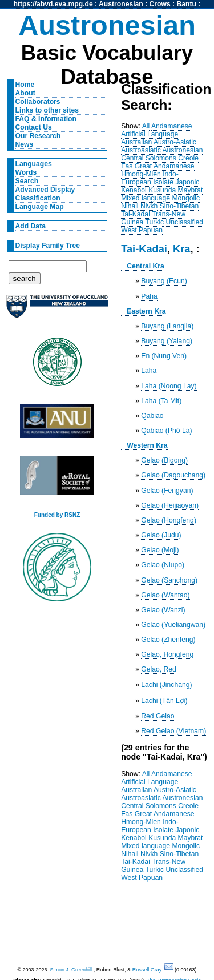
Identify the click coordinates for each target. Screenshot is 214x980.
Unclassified (185, 222)
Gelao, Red (159, 669)
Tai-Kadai (136, 214)
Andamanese (172, 126)
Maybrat (191, 190)
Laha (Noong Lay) (169, 386)
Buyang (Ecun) (164, 281)
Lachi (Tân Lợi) (164, 701)
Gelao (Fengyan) (167, 491)
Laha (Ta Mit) (161, 401)
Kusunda (162, 190)
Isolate (163, 182)
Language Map (40, 207)
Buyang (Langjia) (167, 326)
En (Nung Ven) (164, 356)
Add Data (31, 226)
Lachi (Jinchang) (166, 685)
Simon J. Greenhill (71, 970)
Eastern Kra (146, 311)
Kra (181, 249)
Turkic (155, 222)
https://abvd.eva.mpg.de (53, 4)
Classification (38, 198)
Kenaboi (134, 190)
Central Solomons (149, 158)
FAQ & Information (46, 119)
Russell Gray (147, 970)
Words (26, 172)
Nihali (130, 206)
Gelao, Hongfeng (167, 654)
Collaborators (38, 102)
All (146, 126)
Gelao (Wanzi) (163, 610)
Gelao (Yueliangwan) (173, 625)
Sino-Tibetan (179, 206)
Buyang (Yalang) (167, 341)
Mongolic (186, 198)
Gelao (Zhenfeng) (168, 640)
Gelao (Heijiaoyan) (170, 505)
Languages (34, 164)
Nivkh (149, 206)
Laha (149, 371)
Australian (136, 142)
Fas (127, 166)
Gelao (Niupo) (163, 565)
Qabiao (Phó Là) (166, 431)
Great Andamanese (165, 166)
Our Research (38, 136)
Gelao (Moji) (160, 550)
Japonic (188, 182)
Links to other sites (47, 110)
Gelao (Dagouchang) (173, 475)
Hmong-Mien (141, 174)
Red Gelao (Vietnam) (173, 731)
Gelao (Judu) (161, 535)
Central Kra (146, 266)
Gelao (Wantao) (165, 595)
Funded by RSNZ (57, 515)
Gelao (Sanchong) (169, 580)
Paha (149, 296)
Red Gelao (158, 716)
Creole (188, 158)
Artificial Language (150, 134)
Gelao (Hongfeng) (169, 520)
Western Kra (147, 445)
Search (27, 181)
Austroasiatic (141, 150)
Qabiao (152, 416)
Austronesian (121, 4)
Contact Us (34, 127)
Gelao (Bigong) (164, 460)
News (25, 144)
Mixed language (146, 198)
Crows (160, 4)
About (25, 93)
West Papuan (142, 230)
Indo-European (150, 178)
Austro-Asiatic (175, 142)
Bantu (187, 4)
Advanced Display (45, 190)
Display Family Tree (48, 246)
